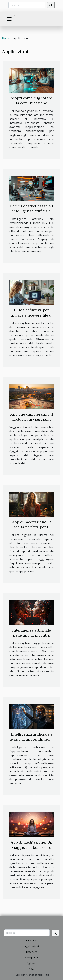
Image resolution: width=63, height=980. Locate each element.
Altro (32, 969)
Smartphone (32, 958)
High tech (32, 963)
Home (6, 38)
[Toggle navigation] (9, 19)
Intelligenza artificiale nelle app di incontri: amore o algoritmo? (32, 635)
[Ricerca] (27, 5)
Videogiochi (32, 941)
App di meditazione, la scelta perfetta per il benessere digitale (32, 527)
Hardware (32, 952)
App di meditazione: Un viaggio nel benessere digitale (32, 847)
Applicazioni (32, 946)
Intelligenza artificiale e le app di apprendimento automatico (32, 739)
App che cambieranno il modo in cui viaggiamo (32, 417)
